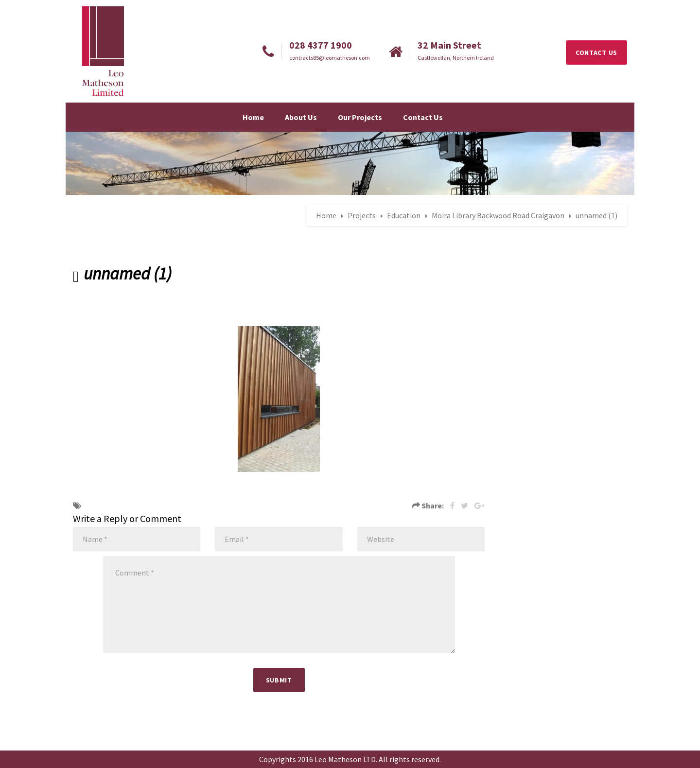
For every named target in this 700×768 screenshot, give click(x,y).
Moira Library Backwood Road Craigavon (498, 215)
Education (404, 215)
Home (253, 117)
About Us (301, 117)
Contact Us (423, 117)
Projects (362, 215)
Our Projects (360, 117)
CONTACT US (596, 52)
